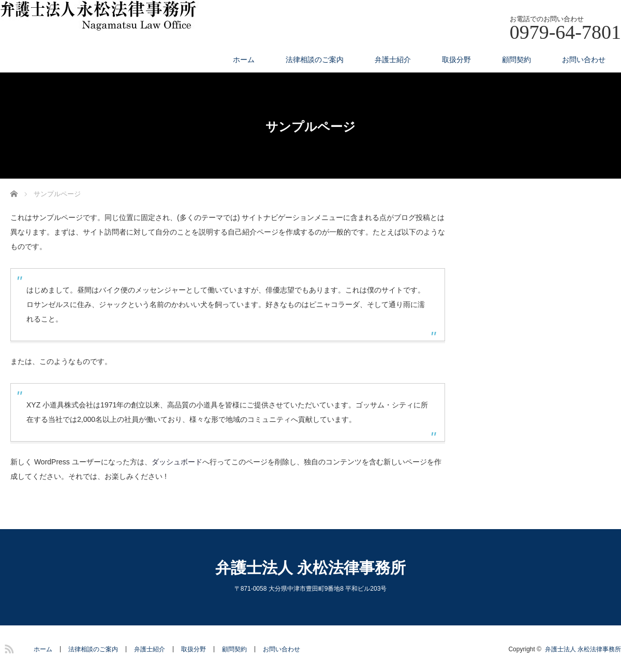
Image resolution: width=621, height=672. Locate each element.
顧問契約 (516, 60)
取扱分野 (456, 60)
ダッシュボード (177, 462)
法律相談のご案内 (315, 60)
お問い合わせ (584, 60)
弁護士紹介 (393, 60)
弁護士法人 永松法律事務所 (310, 568)
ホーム (244, 60)
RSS (8, 647)
